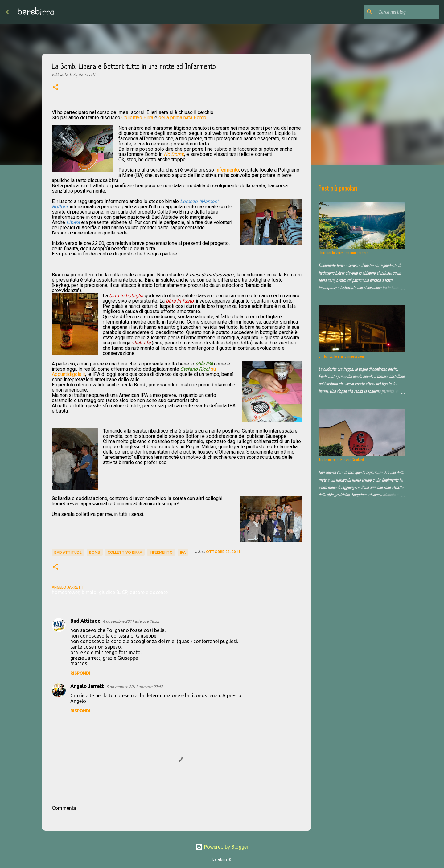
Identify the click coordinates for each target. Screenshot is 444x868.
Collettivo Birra (137, 118)
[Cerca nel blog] (407, 12)
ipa (183, 552)
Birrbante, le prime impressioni (342, 356)
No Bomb (174, 154)
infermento (161, 552)
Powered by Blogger (222, 847)
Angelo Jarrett (87, 686)
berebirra (36, 12)
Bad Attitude (68, 552)
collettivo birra (125, 552)
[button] (55, 88)
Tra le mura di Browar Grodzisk (341, 460)
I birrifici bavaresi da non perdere (343, 253)
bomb (95, 552)
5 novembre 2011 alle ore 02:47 (135, 687)
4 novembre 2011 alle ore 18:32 (131, 621)
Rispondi (80, 673)
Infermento (227, 170)
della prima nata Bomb (182, 118)
